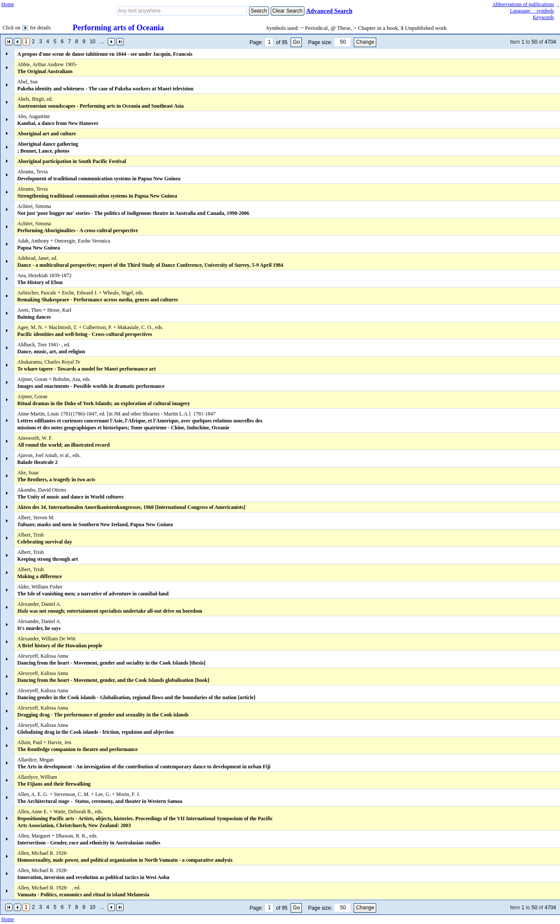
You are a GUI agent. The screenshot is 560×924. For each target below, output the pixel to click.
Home (8, 4)
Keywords (543, 17)
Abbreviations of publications (523, 4)
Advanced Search (329, 11)
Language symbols (532, 11)
